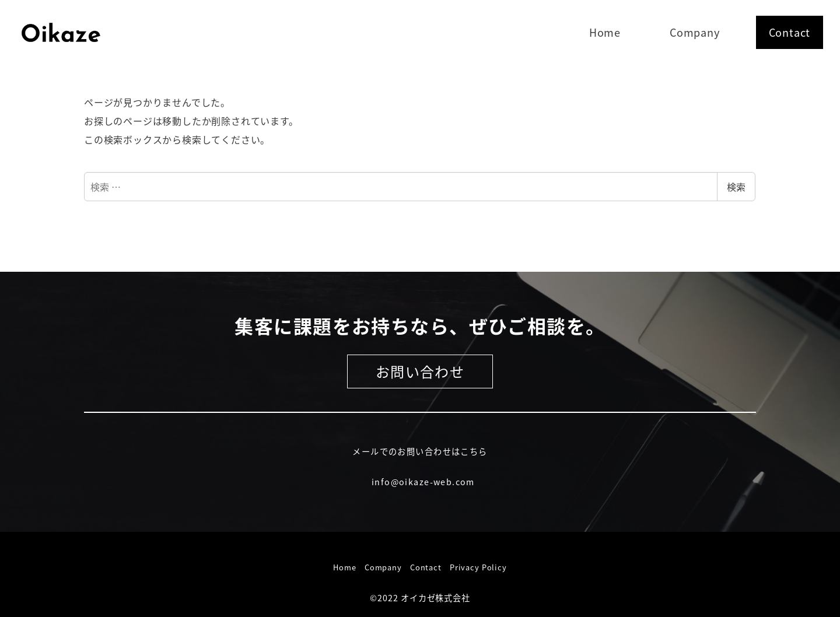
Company (383, 567)
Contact (426, 567)
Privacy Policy (478, 567)
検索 (736, 187)
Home (344, 567)
